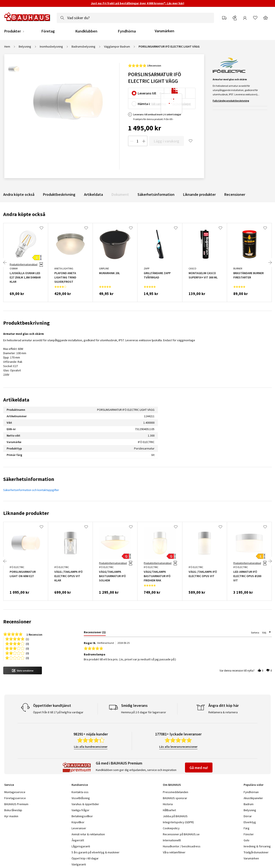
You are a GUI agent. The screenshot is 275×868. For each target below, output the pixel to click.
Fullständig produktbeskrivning (231, 101)
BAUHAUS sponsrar (175, 798)
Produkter (13, 31)
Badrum (249, 804)
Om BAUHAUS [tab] (172, 785)
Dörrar (248, 816)
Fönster (249, 834)
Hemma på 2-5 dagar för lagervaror (144, 712)
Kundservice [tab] (80, 785)
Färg (247, 828)
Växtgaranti (79, 864)
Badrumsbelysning (83, 46)
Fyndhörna (127, 31)
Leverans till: (147, 93)
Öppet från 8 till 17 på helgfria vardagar (58, 712)
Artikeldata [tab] (16, 400)
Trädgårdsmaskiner (256, 852)
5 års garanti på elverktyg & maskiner (95, 852)
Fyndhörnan (251, 792)
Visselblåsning (81, 798)
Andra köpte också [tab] (24, 214)
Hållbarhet (169, 810)
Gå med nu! (199, 768)
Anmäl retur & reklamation (88, 834)
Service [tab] (9, 785)
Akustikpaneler (253, 798)
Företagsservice (15, 798)
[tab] (95, 633)
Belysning (25, 46)
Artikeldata (93, 194)
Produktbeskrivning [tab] (26, 323)
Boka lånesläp (13, 810)
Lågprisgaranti (81, 846)
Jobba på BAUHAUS (175, 816)
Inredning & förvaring (257, 846)
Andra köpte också (19, 194)
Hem (7, 46)
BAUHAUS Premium (16, 804)
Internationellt (172, 840)
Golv (247, 840)
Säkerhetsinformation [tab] (29, 479)
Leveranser (79, 828)
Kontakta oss (80, 792)
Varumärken (164, 31)
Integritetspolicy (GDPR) (178, 822)
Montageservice (15, 792)
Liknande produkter (199, 194)
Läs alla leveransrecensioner (178, 747)
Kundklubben (86, 31)
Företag (48, 31)
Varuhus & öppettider (85, 804)
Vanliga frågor (80, 810)
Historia (168, 804)
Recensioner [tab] (17, 622)
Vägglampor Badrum (117, 46)
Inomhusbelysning (51, 46)
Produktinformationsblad (24, 264)
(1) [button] (27, 639)
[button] (23, 670)
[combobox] (135, 18)
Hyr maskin (11, 816)
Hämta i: (144, 104)
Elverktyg (250, 822)
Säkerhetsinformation (156, 194)
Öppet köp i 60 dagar (85, 858)
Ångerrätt (78, 840)
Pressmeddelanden (176, 792)
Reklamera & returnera (223, 712)
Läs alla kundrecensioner (91, 747)
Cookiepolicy (171, 828)
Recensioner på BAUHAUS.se (181, 834)
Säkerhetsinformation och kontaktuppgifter (31, 490)
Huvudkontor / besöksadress (182, 846)
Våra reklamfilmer (174, 852)
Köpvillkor (78, 822)
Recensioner (235, 194)
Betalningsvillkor (82, 816)
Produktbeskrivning (59, 194)
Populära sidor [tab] (254, 785)
